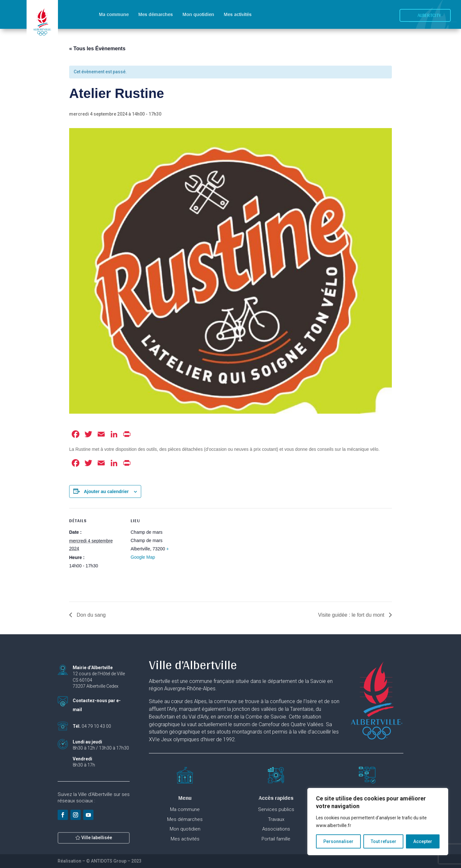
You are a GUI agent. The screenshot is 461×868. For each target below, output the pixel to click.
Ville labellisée (97, 842)
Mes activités (238, 14)
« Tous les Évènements (97, 49)
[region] (378, 822)
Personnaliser (338, 841)
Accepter (423, 841)
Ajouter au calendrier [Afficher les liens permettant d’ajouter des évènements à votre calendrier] (106, 491)
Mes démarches (156, 14)
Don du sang (90, 615)
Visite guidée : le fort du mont (352, 615)
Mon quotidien (198, 14)
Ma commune (114, 14)
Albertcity (429, 15)
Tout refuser (384, 841)
